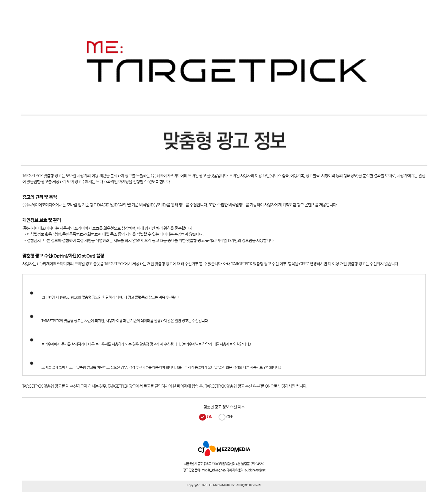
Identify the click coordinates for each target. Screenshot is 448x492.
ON (210, 417)
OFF (229, 417)
